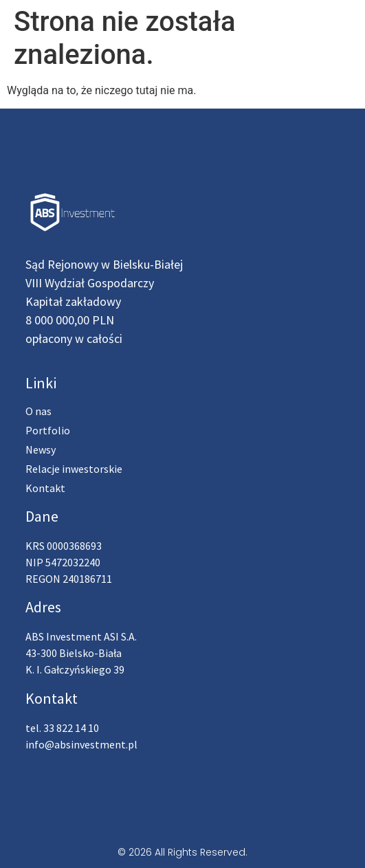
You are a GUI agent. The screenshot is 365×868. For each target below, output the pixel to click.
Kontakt (45, 488)
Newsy (41, 449)
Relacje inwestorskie (74, 469)
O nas (38, 411)
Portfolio (48, 430)
